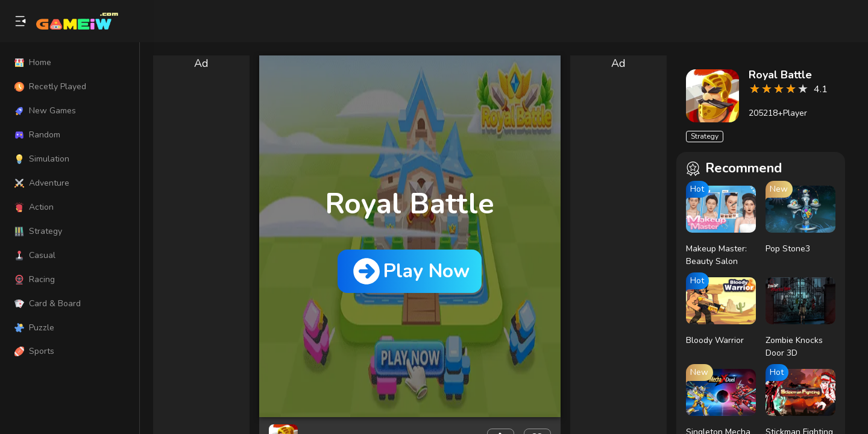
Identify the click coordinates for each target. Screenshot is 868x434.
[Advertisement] (201, 253)
